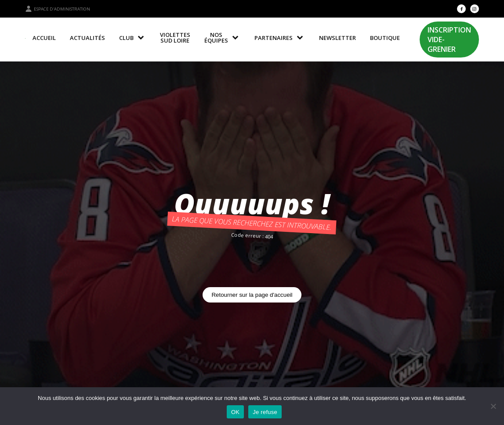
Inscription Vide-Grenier (449, 40)
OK (235, 412)
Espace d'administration (58, 9)
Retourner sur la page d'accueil (252, 295)
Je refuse (265, 412)
